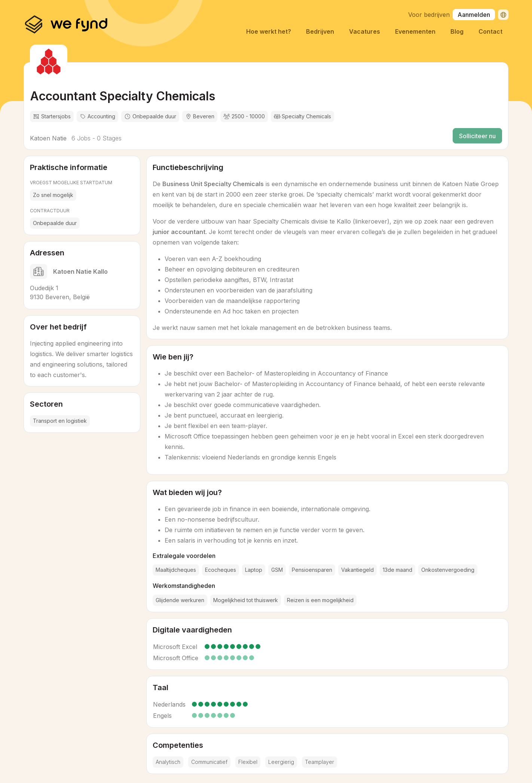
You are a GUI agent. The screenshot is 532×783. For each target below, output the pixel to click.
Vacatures (365, 31)
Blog (457, 31)
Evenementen (415, 31)
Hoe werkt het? (269, 31)
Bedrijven (320, 31)
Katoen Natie (48, 138)
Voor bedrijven (429, 15)
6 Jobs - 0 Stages (96, 138)
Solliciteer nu (477, 136)
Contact (490, 31)
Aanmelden (474, 15)
